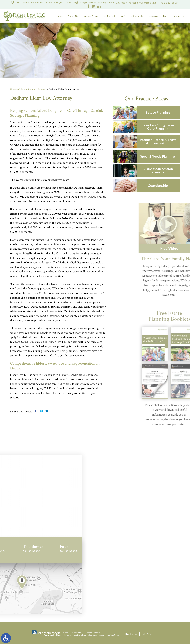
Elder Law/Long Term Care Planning (160, 127)
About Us (73, 16)
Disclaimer (131, 634)
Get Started (109, 16)
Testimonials (136, 16)
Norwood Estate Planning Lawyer (28, 90)
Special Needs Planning (160, 156)
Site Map (147, 634)
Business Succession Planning (160, 170)
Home (60, 16)
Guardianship (160, 185)
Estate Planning (160, 112)
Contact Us (178, 16)
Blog (165, 16)
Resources (153, 16)
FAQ (122, 16)
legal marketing (88, 635)
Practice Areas (90, 16)
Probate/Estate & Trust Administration (160, 141)
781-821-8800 (169, 3)
